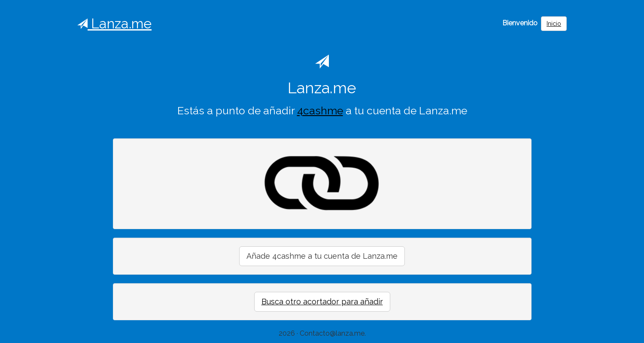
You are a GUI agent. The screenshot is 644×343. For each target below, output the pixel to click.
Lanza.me (114, 23)
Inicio (554, 24)
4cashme (320, 111)
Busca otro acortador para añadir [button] (322, 302)
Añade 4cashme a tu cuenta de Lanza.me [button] (322, 256)
